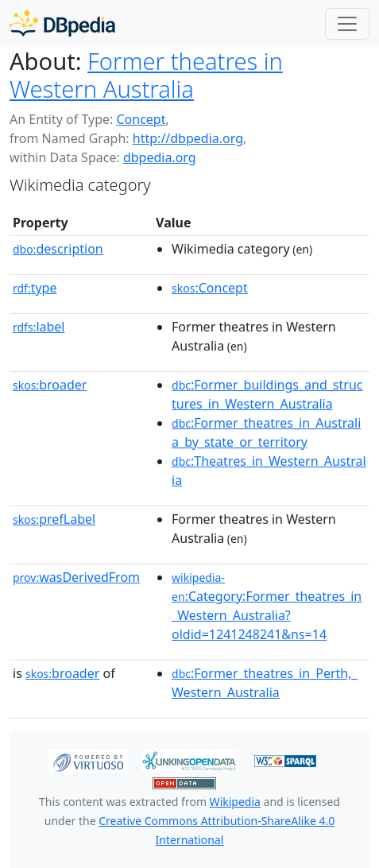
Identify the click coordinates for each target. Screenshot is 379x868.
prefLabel (54, 519)
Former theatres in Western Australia (146, 75)
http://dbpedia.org (188, 138)
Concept (141, 119)
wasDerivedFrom (76, 577)
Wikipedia (235, 802)
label (39, 327)
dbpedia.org (160, 157)
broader (50, 385)
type (35, 288)
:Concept (210, 288)
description (58, 249)
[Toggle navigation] (347, 24)
